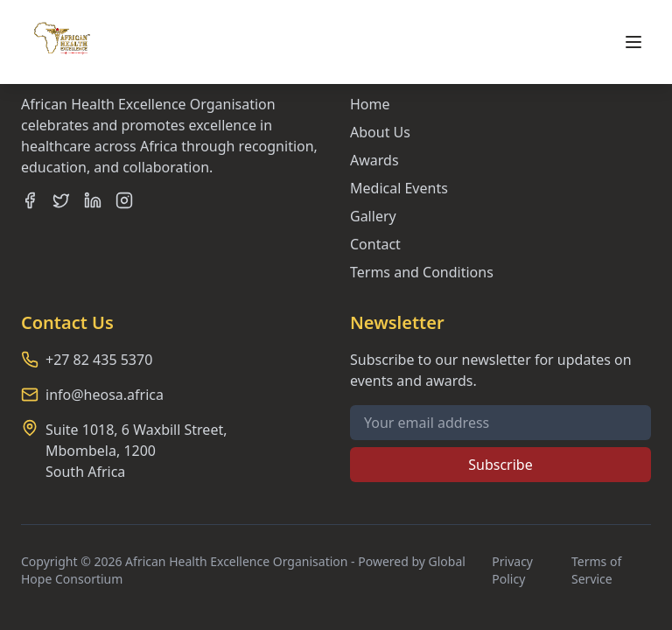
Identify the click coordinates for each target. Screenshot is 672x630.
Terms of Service (596, 570)
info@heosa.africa (105, 395)
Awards (374, 160)
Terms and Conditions (422, 272)
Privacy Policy (512, 570)
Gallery (373, 216)
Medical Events (399, 188)
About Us (380, 132)
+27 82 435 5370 (99, 360)
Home (370, 104)
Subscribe (500, 465)
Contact (375, 244)
